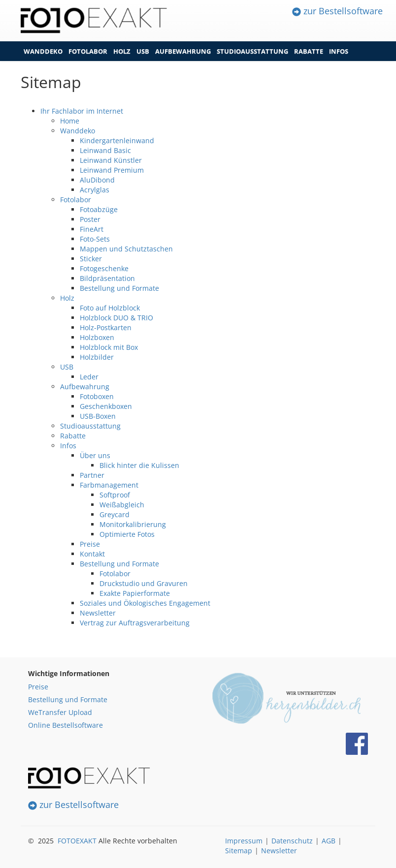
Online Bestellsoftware (66, 725)
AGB (329, 841)
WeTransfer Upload (60, 712)
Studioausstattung (252, 51)
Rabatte (309, 51)
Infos (339, 51)
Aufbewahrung (183, 51)
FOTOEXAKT (77, 841)
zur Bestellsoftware (337, 11)
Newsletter (279, 851)
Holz (122, 51)
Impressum (244, 841)
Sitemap (239, 851)
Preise (38, 687)
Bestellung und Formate (68, 699)
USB (143, 51)
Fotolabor (88, 51)
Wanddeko (43, 51)
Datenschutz (292, 841)
